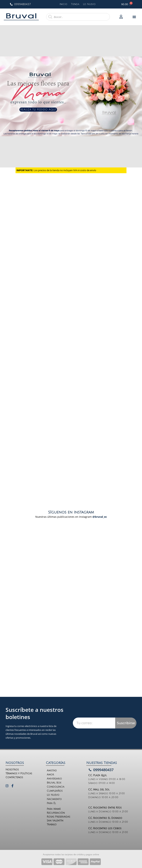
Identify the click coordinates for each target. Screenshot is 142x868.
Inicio (63, 4)
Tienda (75, 4)
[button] (134, 17)
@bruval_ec (100, 517)
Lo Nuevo (89, 4)
